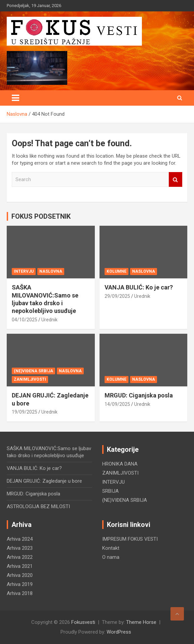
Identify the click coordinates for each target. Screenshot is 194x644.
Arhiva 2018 (20, 593)
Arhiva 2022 (20, 557)
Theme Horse (141, 622)
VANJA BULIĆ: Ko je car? (139, 287)
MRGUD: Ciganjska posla (139, 395)
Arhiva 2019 (20, 584)
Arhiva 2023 (20, 548)
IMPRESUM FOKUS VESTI (130, 539)
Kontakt (111, 548)
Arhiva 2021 (20, 566)
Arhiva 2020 (20, 575)
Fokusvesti (83, 622)
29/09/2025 (117, 296)
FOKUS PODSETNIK (41, 216)
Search (176, 180)
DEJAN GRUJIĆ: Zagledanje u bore (44, 481)
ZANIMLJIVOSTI (30, 379)
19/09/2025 (25, 412)
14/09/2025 (117, 404)
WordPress (119, 632)
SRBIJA (110, 491)
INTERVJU (24, 271)
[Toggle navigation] (15, 98)
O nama (111, 557)
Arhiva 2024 (20, 539)
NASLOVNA (51, 271)
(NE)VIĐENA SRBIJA (33, 371)
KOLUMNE (117, 271)
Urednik (49, 320)
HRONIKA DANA (120, 464)
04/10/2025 (25, 320)
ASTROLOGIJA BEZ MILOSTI (38, 506)
